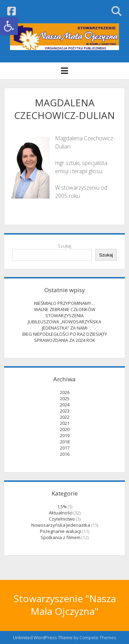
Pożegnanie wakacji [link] (61, 531)
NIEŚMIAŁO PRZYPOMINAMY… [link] (64, 303)
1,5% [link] (62, 506)
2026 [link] (65, 392)
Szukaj (64, 246)
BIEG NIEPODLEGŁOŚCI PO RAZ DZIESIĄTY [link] (65, 334)
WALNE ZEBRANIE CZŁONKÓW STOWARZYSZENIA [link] (65, 312)
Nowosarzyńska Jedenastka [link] (61, 525)
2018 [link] (65, 442)
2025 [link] (65, 398)
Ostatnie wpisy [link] (65, 290)
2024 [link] (65, 405)
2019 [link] (65, 436)
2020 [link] (65, 429)
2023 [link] (65, 411)
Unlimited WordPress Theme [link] (43, 637)
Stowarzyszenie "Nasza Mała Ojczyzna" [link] (65, 605)
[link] (9, 26)
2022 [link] (65, 417)
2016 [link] (65, 454)
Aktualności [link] (61, 513)
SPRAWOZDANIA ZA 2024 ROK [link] (65, 340)
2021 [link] (65, 423)
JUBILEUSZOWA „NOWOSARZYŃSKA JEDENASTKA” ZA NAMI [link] (64, 325)
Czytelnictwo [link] (62, 519)
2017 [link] (65, 448)
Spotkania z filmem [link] (61, 537)
